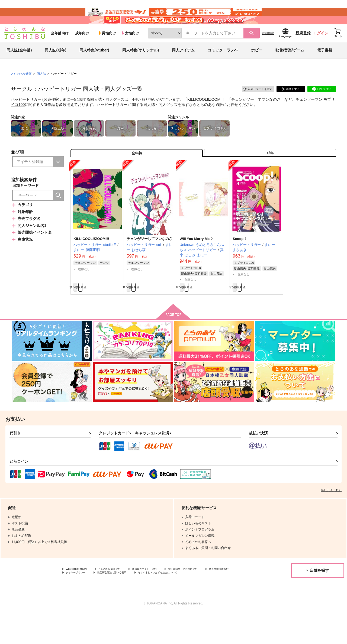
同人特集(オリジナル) (141, 66)
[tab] (270, 172)
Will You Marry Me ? (196, 260)
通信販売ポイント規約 (162, 594)
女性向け (130, 49)
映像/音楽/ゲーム (290, 66)
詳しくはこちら (331, 514)
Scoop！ (240, 260)
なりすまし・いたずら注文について (92, 603)
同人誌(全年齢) (19, 66)
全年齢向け (60, 49)
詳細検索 (268, 49)
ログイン (321, 49)
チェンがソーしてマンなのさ (256, 115)
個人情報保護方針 (79, 598)
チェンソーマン (309, 115)
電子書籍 (325, 66)
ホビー (257, 66)
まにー (68, 115)
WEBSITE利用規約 (80, 594)
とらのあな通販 (22, 90)
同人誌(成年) (55, 66)
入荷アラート (254, 104)
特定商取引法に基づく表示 (161, 598)
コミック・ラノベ (223, 66)
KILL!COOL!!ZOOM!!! (205, 115)
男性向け (107, 49)
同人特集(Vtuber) (94, 66)
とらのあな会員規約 (120, 594)
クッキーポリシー (117, 598)
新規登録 (303, 49)
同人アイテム (183, 66)
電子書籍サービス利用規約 (210, 594)
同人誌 (44, 90)
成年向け (82, 49)
